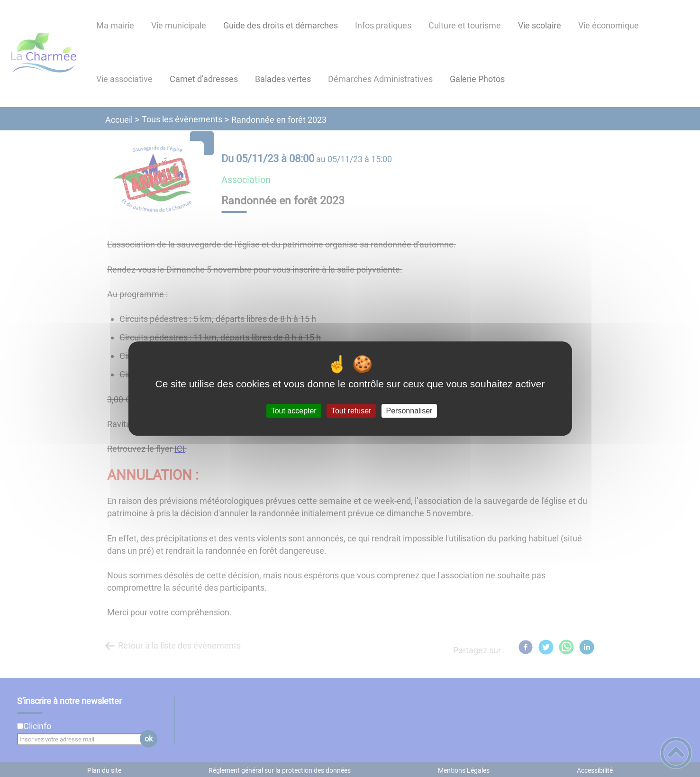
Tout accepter (294, 411)
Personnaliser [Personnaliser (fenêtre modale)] (409, 411)
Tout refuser (351, 411)
